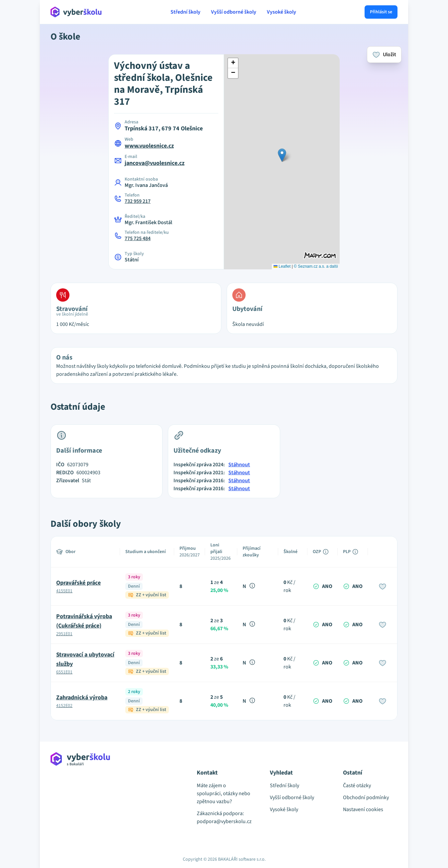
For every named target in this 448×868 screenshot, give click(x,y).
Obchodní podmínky (366, 797)
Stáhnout (239, 465)
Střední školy (185, 12)
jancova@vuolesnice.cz (155, 163)
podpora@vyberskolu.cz (224, 821)
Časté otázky (357, 786)
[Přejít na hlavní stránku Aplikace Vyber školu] (76, 12)
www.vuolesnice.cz (149, 146)
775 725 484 (138, 238)
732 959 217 (138, 201)
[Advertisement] (20, 140)
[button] (282, 155)
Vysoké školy (281, 12)
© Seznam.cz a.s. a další (316, 266)
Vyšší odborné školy (234, 12)
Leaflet (282, 266)
